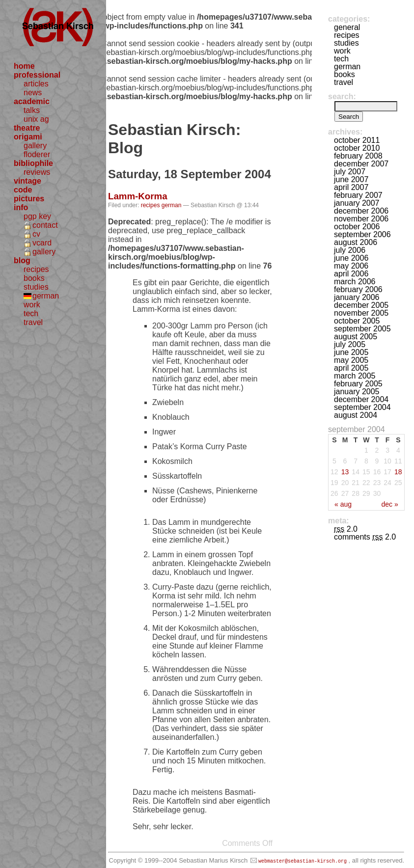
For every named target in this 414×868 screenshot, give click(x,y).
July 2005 (350, 344)
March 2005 (355, 376)
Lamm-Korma (138, 196)
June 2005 (351, 352)
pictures (29, 199)
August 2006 (356, 242)
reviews (37, 172)
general (347, 27)
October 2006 (357, 227)
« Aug (343, 504)
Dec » (389, 504)
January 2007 (357, 203)
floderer (37, 154)
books (34, 278)
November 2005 (361, 313)
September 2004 (362, 407)
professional (37, 75)
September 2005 (362, 329)
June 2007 (351, 179)
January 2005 (357, 392)
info (21, 207)
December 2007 (361, 164)
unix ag (36, 119)
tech (31, 313)
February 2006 (358, 289)
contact (45, 225)
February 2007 (358, 195)
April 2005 (351, 368)
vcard (42, 243)
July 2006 (350, 250)
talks (32, 110)
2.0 (346, 529)
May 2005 (351, 360)
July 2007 (350, 172)
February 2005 (358, 384)
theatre (27, 128)
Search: (342, 96)
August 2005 (356, 337)
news (33, 93)
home (24, 66)
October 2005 (357, 321)
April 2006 (351, 274)
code (23, 190)
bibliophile (33, 163)
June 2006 (351, 258)
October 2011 (357, 140)
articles (36, 84)
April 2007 (351, 187)
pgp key (37, 216)
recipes (36, 269)
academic (32, 101)
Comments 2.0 (365, 537)
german (46, 296)
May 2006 (351, 266)
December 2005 (361, 305)
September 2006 (362, 234)
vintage (28, 181)
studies (36, 287)
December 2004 (361, 399)
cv (36, 234)
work (32, 305)
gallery (35, 146)
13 (345, 472)
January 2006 (357, 297)
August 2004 (356, 415)
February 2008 (358, 156)
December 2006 (361, 211)
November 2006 (361, 219)
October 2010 (357, 148)
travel (33, 322)
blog (22, 260)
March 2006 (355, 282)
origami (28, 137)
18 (398, 472)
